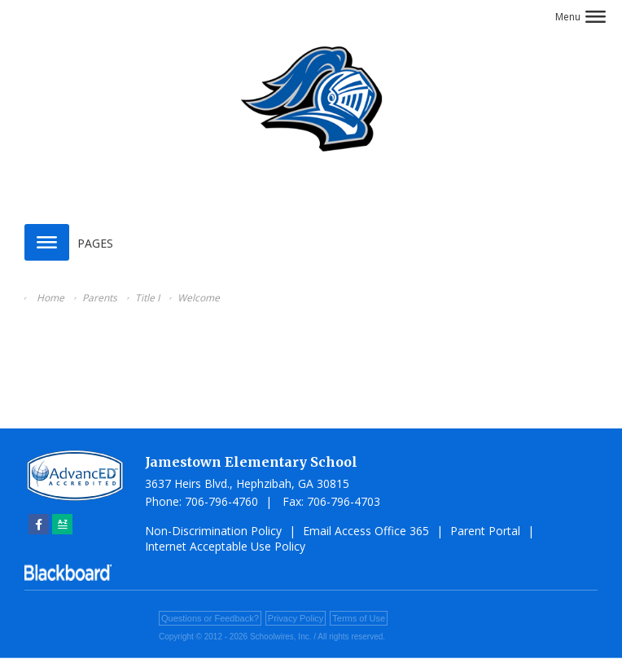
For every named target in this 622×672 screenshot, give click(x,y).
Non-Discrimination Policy (213, 531)
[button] (580, 17)
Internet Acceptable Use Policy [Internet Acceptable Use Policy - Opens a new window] (225, 546)
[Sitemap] (62, 524)
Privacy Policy (296, 618)
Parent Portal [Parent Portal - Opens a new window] (485, 531)
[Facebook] (39, 524)
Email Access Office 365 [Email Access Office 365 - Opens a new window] (366, 531)
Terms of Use (359, 618)
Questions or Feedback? (210, 618)
